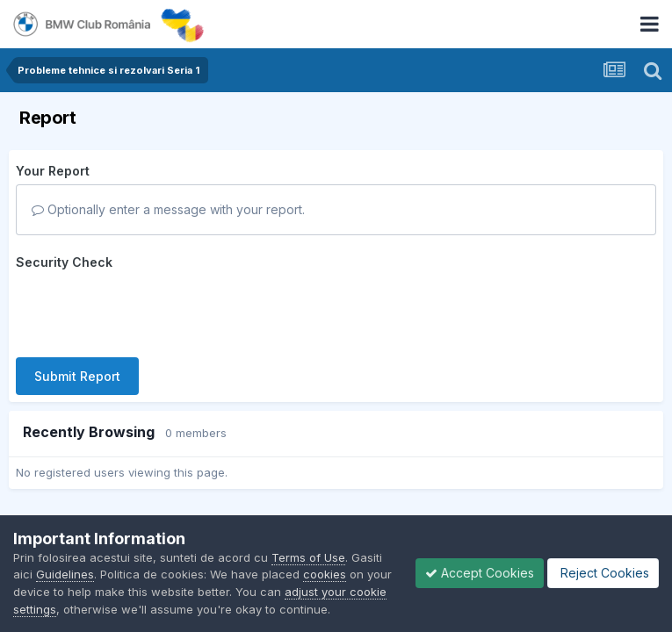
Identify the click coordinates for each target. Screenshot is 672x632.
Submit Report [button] (77, 376)
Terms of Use (308, 557)
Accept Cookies (480, 573)
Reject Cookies (603, 573)
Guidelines (65, 574)
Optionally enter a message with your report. (168, 209)
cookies (325, 574)
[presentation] (149, 310)
